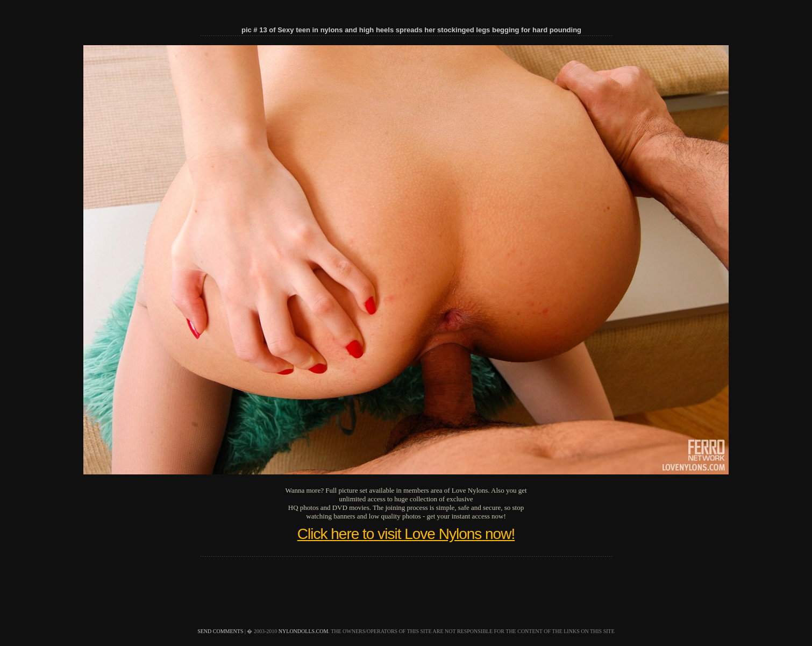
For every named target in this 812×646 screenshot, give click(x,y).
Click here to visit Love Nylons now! (406, 534)
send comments (220, 631)
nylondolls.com (304, 631)
